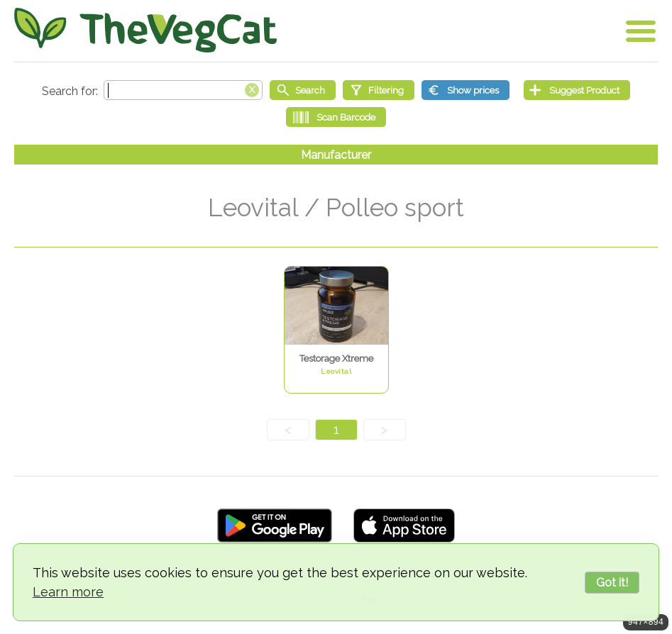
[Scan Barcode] (336, 117)
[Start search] (303, 90)
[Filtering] (379, 90)
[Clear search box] (252, 89)
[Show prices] (466, 90)
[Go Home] (145, 30)
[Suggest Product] (577, 90)
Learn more (68, 592)
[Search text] (183, 90)
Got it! (612, 583)
